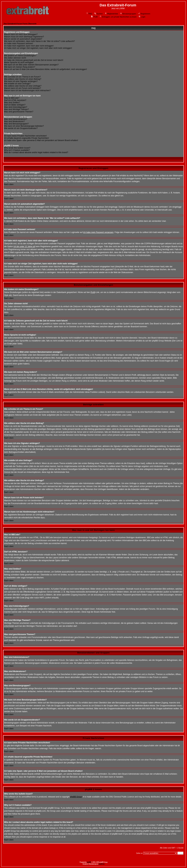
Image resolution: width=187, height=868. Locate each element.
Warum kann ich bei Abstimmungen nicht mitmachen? (27, 90)
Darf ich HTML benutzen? (15, 100)
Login (142, 17)
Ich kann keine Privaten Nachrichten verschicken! (25, 136)
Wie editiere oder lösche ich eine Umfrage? (23, 86)
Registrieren (144, 14)
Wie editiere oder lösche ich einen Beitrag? (23, 79)
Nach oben (9, 184)
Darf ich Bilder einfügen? (15, 105)
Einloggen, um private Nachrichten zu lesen (118, 17)
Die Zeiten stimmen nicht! (15, 58)
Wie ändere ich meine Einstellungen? (20, 56)
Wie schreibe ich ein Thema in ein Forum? (22, 77)
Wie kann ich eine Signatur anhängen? (21, 81)
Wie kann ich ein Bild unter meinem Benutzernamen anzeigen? (31, 65)
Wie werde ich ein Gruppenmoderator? (21, 128)
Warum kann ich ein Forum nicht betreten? (22, 88)
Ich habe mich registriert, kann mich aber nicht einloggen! (29, 46)
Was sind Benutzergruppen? (16, 124)
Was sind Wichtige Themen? (16, 109)
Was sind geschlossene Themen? (19, 112)
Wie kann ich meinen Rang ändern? (20, 67)
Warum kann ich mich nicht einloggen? (21, 34)
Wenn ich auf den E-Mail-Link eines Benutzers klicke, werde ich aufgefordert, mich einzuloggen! (45, 69)
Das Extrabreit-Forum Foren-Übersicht (20, 24)
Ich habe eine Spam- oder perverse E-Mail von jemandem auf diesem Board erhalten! (41, 140)
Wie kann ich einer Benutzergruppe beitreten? (24, 126)
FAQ (89, 14)
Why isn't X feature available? (17, 150)
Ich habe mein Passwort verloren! (19, 44)
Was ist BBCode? (12, 98)
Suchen (98, 14)
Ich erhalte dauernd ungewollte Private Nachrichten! (27, 138)
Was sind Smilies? (12, 103)
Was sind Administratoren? (16, 119)
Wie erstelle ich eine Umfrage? (17, 84)
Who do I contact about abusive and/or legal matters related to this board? (36, 152)
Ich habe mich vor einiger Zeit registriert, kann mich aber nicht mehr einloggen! (38, 48)
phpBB (89, 862)
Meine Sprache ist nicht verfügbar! (19, 62)
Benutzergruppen (128, 14)
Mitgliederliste (111, 14)
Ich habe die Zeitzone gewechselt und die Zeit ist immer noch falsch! (34, 60)
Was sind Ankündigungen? (16, 107)
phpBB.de (102, 864)
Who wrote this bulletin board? (17, 148)
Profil (94, 17)
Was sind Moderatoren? (14, 121)
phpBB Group (76, 797)
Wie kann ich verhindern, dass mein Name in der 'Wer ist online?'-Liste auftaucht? (39, 41)
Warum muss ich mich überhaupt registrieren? (24, 37)
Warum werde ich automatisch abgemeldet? (23, 39)
